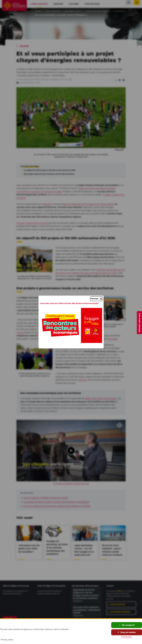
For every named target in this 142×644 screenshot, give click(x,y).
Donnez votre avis (139, 323)
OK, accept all (127, 625)
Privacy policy (7, 640)
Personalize (127, 637)
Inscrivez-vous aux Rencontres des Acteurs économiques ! (70, 303)
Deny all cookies (127, 632)
